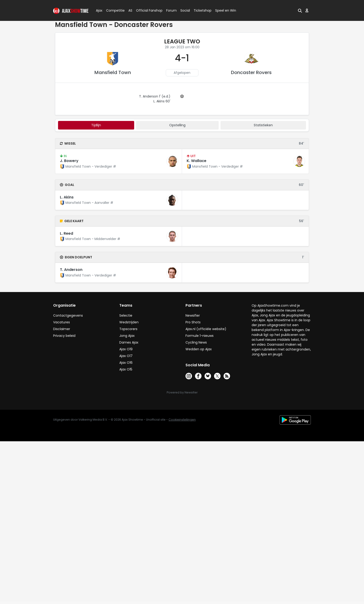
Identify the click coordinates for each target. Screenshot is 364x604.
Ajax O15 (126, 369)
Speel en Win (226, 10)
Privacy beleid (64, 336)
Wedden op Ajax (199, 349)
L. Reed (67, 233)
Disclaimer (62, 329)
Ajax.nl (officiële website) (206, 329)
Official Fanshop (146, 10)
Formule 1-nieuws (200, 336)
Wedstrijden (129, 322)
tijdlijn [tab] (96, 125)
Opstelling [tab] (177, 125)
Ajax (99, 10)
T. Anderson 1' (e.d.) (155, 96)
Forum (171, 10)
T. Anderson (71, 270)
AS (130, 10)
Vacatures (62, 322)
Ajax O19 (126, 349)
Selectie (126, 315)
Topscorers (128, 329)
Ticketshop (203, 10)
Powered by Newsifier (182, 392)
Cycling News (196, 342)
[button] (300, 10)
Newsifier (193, 315)
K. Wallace (197, 161)
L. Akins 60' (162, 101)
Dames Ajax (129, 342)
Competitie (114, 10)
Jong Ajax (127, 336)
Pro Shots (193, 322)
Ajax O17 (126, 356)
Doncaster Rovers (251, 72)
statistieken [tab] (263, 125)
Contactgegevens (68, 315)
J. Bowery (69, 161)
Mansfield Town (113, 72)
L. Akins (67, 197)
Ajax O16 (126, 363)
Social (184, 10)
